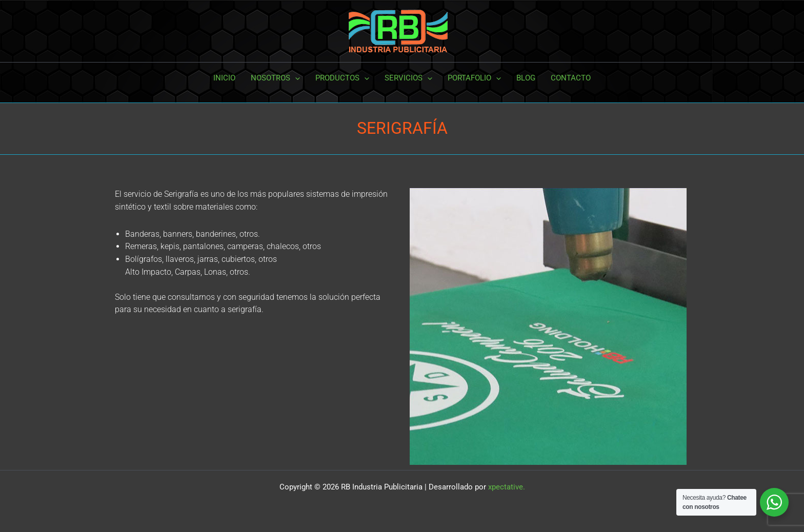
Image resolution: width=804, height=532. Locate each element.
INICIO (224, 78)
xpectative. (507, 487)
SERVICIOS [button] (408, 78)
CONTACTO (571, 78)
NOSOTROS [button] (275, 78)
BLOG (526, 78)
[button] (295, 78)
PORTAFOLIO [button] (474, 78)
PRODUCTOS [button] (342, 78)
